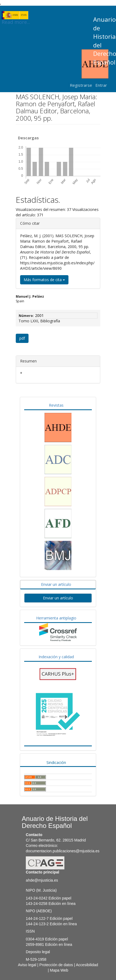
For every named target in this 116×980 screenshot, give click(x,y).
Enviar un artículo (56, 584)
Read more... (16, 15)
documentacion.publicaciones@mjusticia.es (63, 851)
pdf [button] (22, 338)
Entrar (101, 85)
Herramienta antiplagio (56, 618)
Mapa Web (59, 970)
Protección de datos (56, 965)
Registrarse (81, 85)
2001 (39, 315)
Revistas (56, 405)
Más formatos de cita (44, 280)
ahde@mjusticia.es (42, 880)
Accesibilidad (87, 965)
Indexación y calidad (56, 657)
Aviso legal (27, 965)
